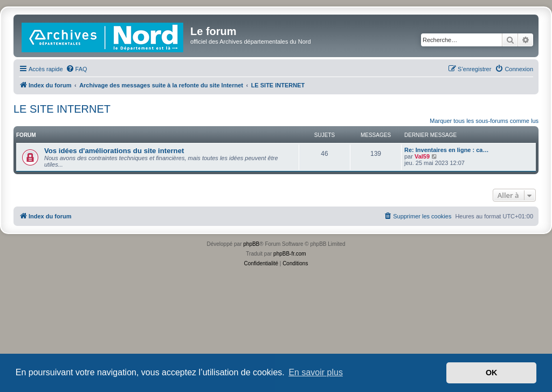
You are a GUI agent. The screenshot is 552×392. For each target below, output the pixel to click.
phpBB (251, 244)
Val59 (422, 156)
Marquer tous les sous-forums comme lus (484, 121)
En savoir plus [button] (316, 372)
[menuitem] (77, 69)
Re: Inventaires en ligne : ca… (447, 150)
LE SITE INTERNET (62, 109)
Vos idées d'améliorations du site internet (114, 151)
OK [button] (492, 373)
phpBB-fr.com (290, 254)
